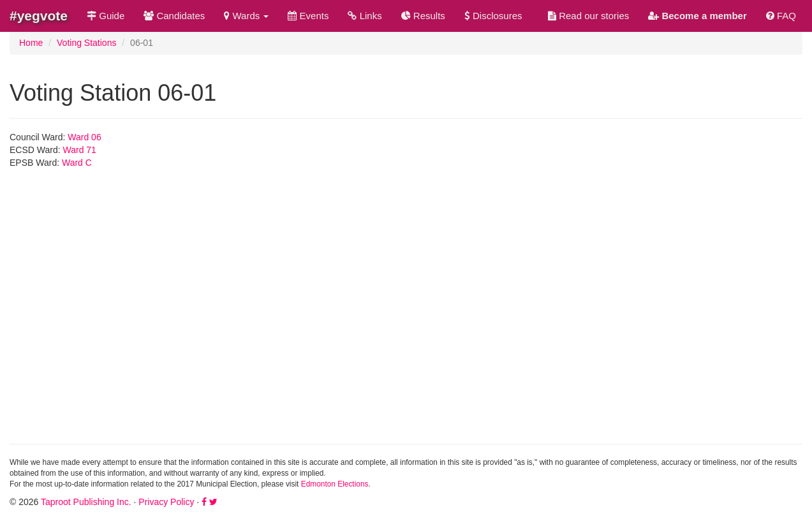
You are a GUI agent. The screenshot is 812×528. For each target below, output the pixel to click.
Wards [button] (246, 16)
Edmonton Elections (335, 484)
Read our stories (588, 16)
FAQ (781, 16)
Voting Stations (86, 43)
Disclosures (493, 16)
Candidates (174, 16)
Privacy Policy (166, 502)
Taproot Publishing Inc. (86, 502)
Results (423, 16)
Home (31, 43)
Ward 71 (80, 150)
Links (365, 16)
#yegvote (39, 16)
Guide (106, 16)
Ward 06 (84, 137)
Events (308, 16)
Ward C (77, 163)
